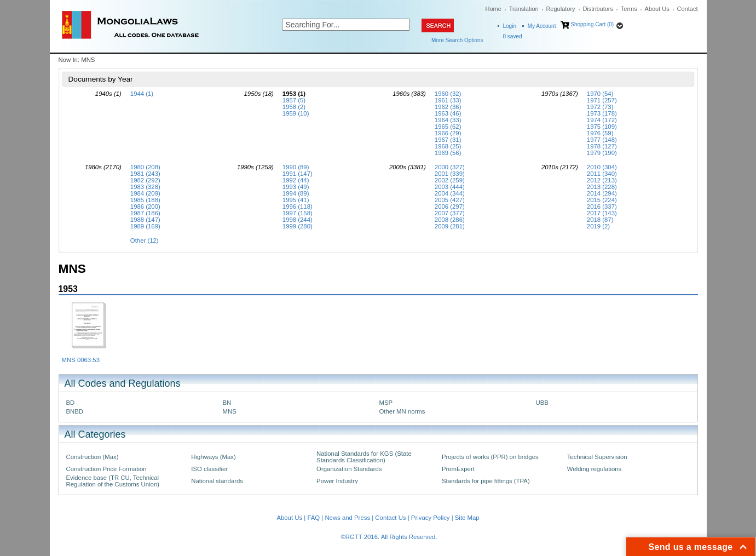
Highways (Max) (213, 457)
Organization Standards (349, 469)
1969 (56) (448, 153)
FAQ (313, 518)
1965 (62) (448, 127)
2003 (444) (450, 187)
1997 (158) (298, 213)
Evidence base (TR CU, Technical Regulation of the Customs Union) (113, 481)
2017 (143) (602, 213)
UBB (542, 403)
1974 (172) (602, 120)
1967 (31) (448, 140)
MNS (230, 411)
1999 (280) (298, 226)
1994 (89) (296, 193)
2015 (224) (602, 200)
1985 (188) (145, 200)
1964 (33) (448, 120)
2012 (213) (602, 180)
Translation (524, 9)
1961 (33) (448, 100)
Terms (629, 9)
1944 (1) (142, 94)
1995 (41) (296, 200)
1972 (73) (600, 107)
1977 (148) (602, 140)
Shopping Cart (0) (592, 24)
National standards (217, 481)
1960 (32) (448, 94)
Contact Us (390, 518)
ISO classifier (209, 469)
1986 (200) (145, 207)
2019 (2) (598, 226)
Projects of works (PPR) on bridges (490, 457)
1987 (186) (145, 213)
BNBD (75, 411)
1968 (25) (448, 146)
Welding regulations (595, 469)
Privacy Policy (431, 518)
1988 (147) (145, 220)
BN (227, 403)
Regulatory (560, 9)
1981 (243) (145, 174)
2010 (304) (602, 167)
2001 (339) (450, 174)
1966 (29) (448, 133)
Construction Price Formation (106, 469)
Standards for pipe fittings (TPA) (486, 481)
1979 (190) (602, 153)
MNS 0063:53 (81, 360)
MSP (386, 403)
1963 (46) (448, 113)
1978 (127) (602, 146)
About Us (657, 9)
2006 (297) (450, 207)
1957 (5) (294, 100)
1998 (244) (298, 220)
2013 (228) (602, 187)
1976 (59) (600, 133)
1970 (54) (600, 94)
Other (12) (145, 240)
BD (71, 403)
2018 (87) (600, 220)
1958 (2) (294, 107)
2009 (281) (450, 226)
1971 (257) (602, 100)
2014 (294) (602, 193)
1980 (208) (145, 167)
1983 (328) (145, 187)
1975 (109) (602, 127)
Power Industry (337, 481)
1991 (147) (298, 174)
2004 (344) (450, 193)
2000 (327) (450, 167)
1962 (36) (448, 107)
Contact (688, 9)
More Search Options (457, 40)
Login (510, 26)
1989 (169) (145, 226)
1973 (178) (602, 113)
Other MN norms (402, 411)
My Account (542, 26)
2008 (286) (450, 220)
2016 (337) (602, 207)
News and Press (347, 518)
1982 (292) (145, 180)
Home (494, 9)
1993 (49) (296, 187)
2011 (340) (602, 174)
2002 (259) (450, 180)
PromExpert (458, 469)
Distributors (598, 9)
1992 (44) (296, 180)
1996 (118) (298, 207)
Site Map (467, 518)
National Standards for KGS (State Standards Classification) (364, 457)
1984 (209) (145, 193)
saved (513, 36)
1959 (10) (296, 113)
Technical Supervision (597, 457)
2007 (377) (450, 213)
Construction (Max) (93, 457)
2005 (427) (450, 200)
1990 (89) (296, 167)
